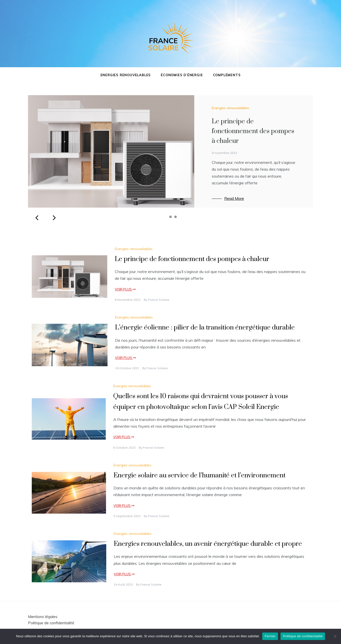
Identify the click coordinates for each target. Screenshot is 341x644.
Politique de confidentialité (51, 623)
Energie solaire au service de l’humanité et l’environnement (199, 476)
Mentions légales (43, 617)
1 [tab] (165, 217)
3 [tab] (175, 217)
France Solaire (159, 300)
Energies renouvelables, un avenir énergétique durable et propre (208, 544)
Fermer (270, 636)
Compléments (227, 75)
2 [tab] (170, 217)
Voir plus (125, 289)
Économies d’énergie (182, 75)
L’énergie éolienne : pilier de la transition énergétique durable (205, 328)
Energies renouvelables (126, 75)
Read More (234, 198)
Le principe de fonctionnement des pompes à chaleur (253, 131)
